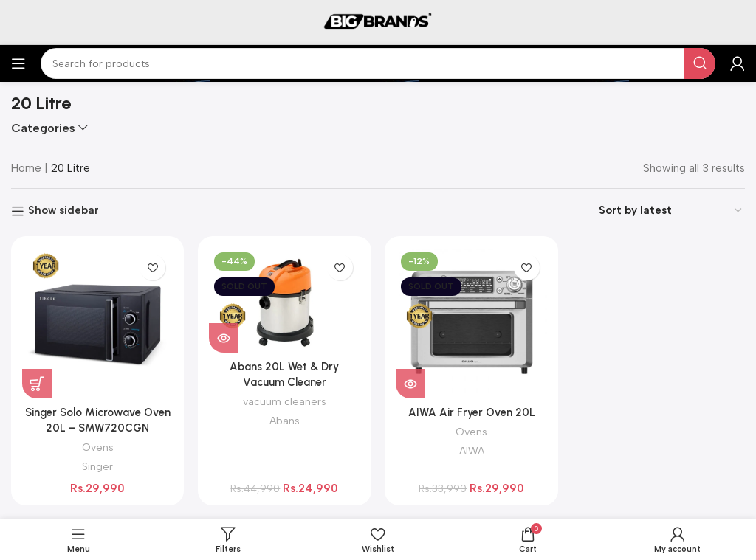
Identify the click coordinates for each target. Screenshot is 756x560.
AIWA (472, 450)
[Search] (378, 63)
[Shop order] (671, 211)
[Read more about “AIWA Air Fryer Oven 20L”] (411, 383)
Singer (97, 466)
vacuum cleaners (284, 401)
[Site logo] (378, 21)
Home (26, 168)
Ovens (97, 446)
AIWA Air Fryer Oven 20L (471, 412)
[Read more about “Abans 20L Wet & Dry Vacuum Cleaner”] (224, 337)
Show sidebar (63, 211)
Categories (43, 128)
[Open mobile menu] (18, 63)
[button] (37, 383)
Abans (284, 420)
